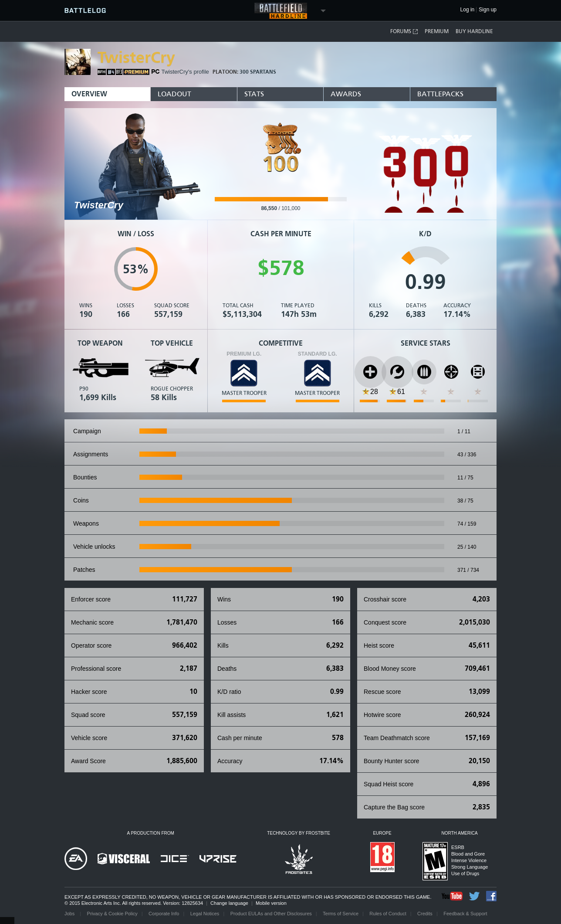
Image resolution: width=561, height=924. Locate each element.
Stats (254, 94)
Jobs (70, 914)
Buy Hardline (474, 31)
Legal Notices (205, 914)
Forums (404, 32)
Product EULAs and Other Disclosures (271, 914)
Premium (437, 31)
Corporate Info (164, 914)
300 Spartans (258, 72)
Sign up (488, 10)
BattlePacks (440, 94)
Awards (346, 94)
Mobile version (271, 903)
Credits (425, 914)
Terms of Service (341, 914)
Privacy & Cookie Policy (112, 914)
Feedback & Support (465, 914)
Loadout (174, 94)
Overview (89, 94)
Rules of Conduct (388, 914)
